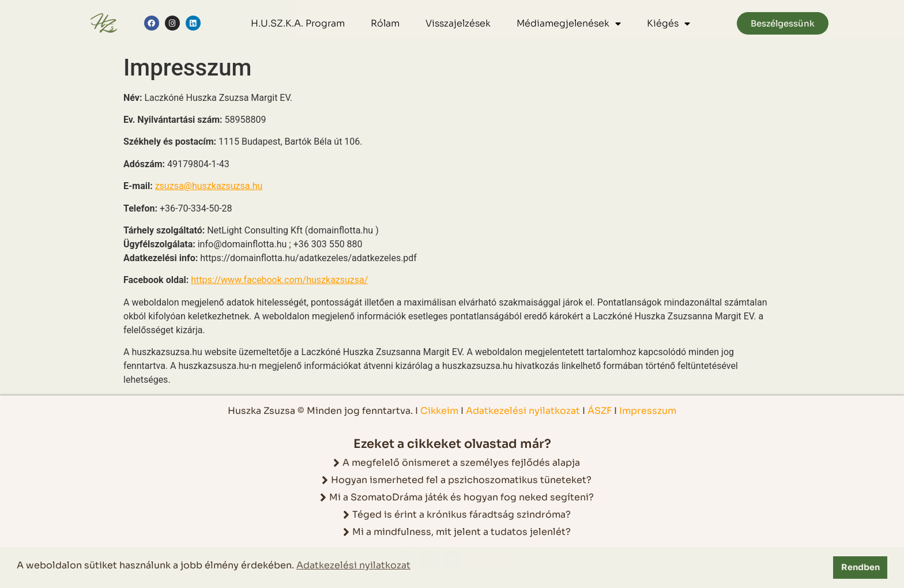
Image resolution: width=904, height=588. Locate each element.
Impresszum (648, 411)
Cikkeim (439, 411)
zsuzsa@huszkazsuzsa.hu (209, 186)
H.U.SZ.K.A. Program (298, 23)
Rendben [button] (860, 567)
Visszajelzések (458, 23)
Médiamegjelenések (569, 24)
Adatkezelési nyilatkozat (524, 411)
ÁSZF (600, 411)
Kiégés (668, 24)
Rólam (385, 23)
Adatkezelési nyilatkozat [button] (353, 565)
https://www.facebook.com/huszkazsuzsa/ (279, 280)
